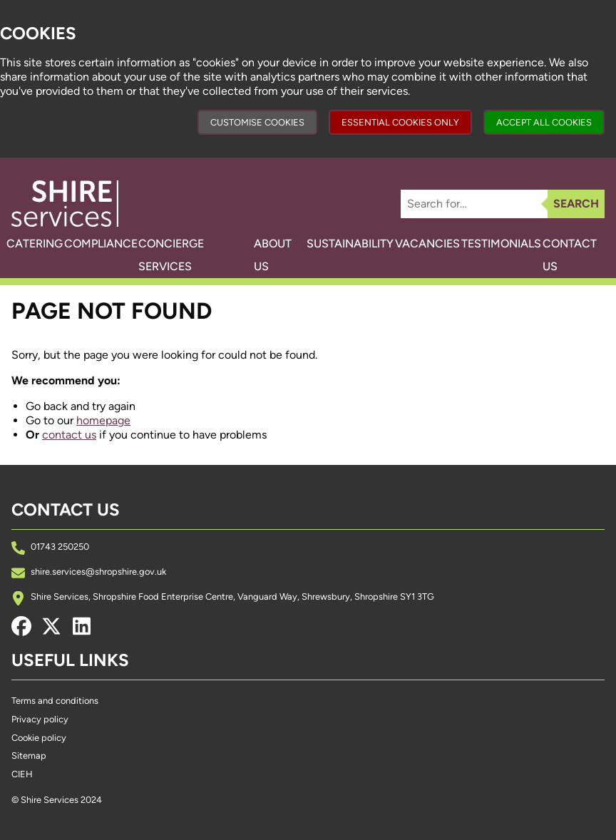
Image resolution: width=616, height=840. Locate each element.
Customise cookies (257, 122)
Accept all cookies (544, 122)
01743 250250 (60, 547)
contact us (69, 435)
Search (576, 204)
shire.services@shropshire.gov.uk (98, 572)
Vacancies (421, 244)
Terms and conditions (55, 701)
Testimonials (505, 244)
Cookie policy (39, 738)
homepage (103, 420)
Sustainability (334, 244)
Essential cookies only (400, 122)
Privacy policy (40, 719)
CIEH (22, 774)
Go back (47, 406)
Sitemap (29, 756)
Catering (40, 244)
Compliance (116, 244)
